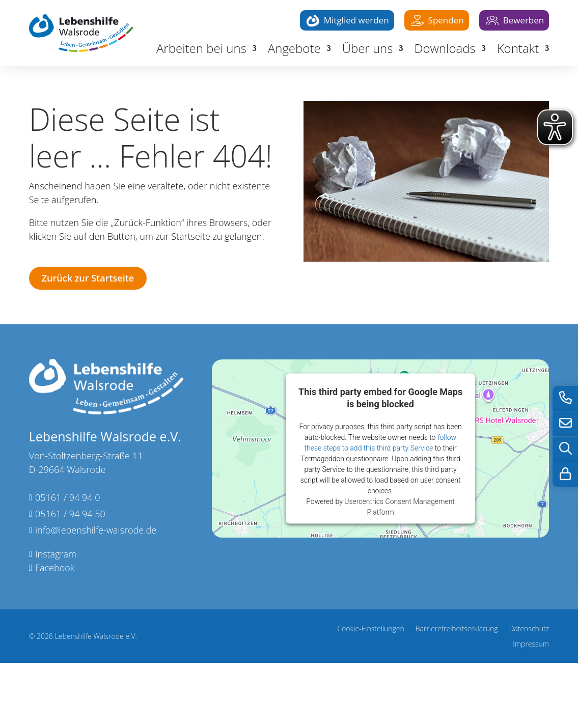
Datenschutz (529, 629)
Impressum (531, 645)
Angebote (294, 50)
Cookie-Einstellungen (370, 629)
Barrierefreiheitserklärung (457, 629)
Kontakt (518, 50)
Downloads (445, 50)
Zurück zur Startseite (88, 278)
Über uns (368, 50)
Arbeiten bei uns (201, 50)
